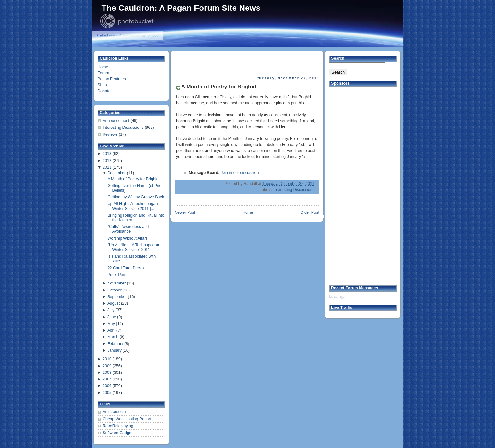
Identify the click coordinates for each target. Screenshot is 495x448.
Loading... (338, 296)
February (115, 344)
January (114, 350)
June (112, 317)
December (116, 173)
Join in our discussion (240, 173)
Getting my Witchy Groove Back (136, 197)
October (114, 290)
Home (103, 67)
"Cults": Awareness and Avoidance (128, 229)
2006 (107, 386)
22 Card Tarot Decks (126, 268)
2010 (107, 359)
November (116, 283)
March (113, 337)
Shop (102, 85)
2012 (107, 161)
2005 (107, 393)
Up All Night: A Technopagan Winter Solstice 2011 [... (133, 206)
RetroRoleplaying (118, 426)
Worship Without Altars (128, 238)
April (111, 330)
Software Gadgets (119, 433)
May (111, 324)
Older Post (310, 212)
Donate (104, 91)
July (111, 310)
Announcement (116, 121)
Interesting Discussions (124, 128)
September (117, 297)
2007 (107, 379)
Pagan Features (112, 79)
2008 (107, 373)
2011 (107, 167)
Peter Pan (116, 275)
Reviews (111, 134)
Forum (103, 73)
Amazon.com (114, 412)
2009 (107, 366)
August (113, 303)
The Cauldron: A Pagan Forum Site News (181, 8)
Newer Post (185, 212)
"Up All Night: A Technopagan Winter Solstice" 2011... (133, 247)
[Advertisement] (247, 63)
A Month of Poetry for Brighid (133, 179)
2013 (107, 154)
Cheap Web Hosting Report (127, 419)
